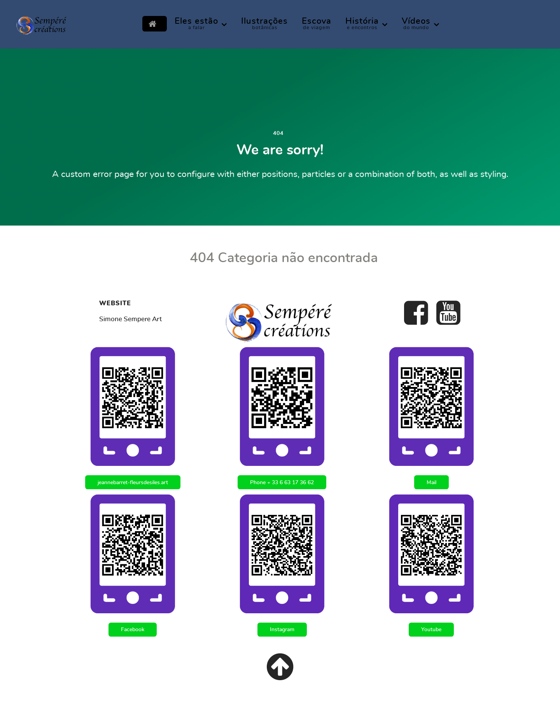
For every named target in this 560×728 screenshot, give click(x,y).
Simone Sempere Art (130, 319)
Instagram (282, 629)
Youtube (431, 629)
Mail (431, 482)
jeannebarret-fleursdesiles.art (133, 482)
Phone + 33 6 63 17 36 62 (282, 482)
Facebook (133, 629)
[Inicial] (155, 24)
